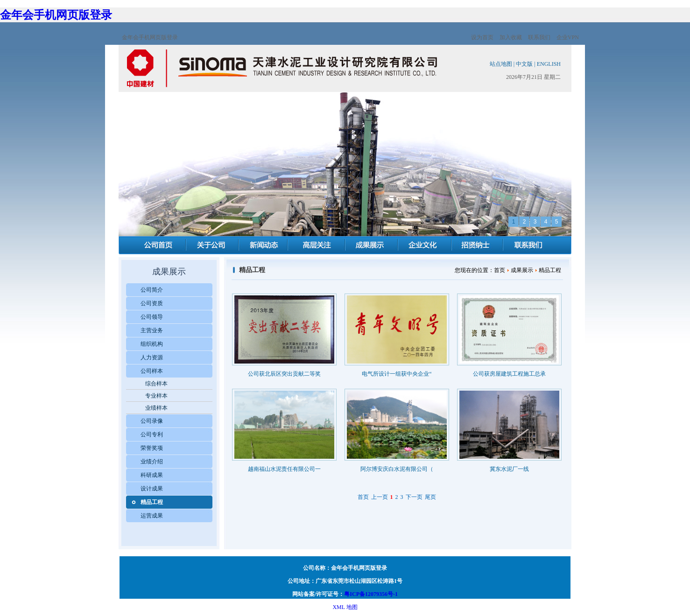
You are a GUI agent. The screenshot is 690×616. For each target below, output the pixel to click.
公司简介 (152, 290)
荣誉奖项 (152, 448)
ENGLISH (549, 64)
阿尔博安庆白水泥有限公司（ (397, 469)
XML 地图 (345, 607)
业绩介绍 (152, 462)
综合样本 (156, 384)
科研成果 (152, 475)
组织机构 (152, 344)
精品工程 (152, 502)
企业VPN (568, 37)
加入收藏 (511, 37)
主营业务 (152, 330)
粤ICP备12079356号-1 (371, 594)
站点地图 (501, 64)
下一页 (414, 497)
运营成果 (152, 516)
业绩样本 (156, 408)
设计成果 (152, 489)
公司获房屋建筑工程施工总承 (509, 374)
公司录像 (152, 421)
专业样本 (156, 396)
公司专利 (152, 434)
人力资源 (152, 357)
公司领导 (152, 317)
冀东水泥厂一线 (509, 469)
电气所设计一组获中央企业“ (397, 374)
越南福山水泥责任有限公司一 (284, 469)
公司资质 (152, 303)
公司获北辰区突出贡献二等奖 (284, 374)
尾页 (430, 497)
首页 (363, 497)
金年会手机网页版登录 (56, 15)
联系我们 (539, 37)
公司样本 (152, 371)
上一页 (380, 497)
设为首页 (482, 37)
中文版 (524, 64)
